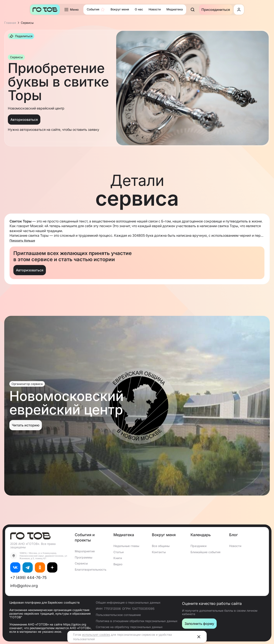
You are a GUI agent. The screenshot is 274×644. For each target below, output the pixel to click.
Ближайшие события (205, 552)
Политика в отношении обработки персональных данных (137, 621)
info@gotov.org (24, 586)
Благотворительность (91, 569)
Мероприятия (85, 551)
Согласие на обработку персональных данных (129, 627)
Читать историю (26, 425)
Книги (118, 558)
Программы (83, 557)
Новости (235, 546)
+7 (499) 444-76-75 (28, 578)
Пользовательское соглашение (118, 615)
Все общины (161, 546)
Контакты (159, 552)
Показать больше (22, 241)
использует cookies (96, 635)
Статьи (119, 552)
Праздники (198, 546)
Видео (118, 564)
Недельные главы (126, 546)
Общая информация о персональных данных (128, 602)
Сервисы (81, 563)
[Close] (199, 637)
